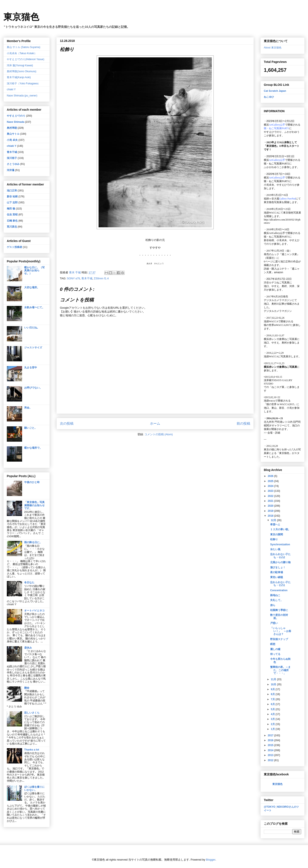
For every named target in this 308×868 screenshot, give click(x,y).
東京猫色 (21, 17)
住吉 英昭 (12, 215)
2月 (273, 724)
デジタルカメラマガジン (278, 311)
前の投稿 (243, 423)
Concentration (279, 590)
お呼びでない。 (33, 388)
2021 (271, 501)
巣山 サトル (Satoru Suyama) (23, 47)
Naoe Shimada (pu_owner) (22, 96)
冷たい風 (275, 549)
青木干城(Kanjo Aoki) (19, 77)
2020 (271, 506)
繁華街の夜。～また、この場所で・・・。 (280, 670)
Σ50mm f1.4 (101, 278)
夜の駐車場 (277, 572)
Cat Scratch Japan (275, 91)
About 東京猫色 (273, 48)
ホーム (155, 423)
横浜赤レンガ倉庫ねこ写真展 (280, 339)
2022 (271, 496)
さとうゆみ (13, 164)
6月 (273, 704)
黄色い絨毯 (277, 577)
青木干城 (87, 278)
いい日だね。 (32, 328)
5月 (273, 709)
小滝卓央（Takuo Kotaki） (22, 53)
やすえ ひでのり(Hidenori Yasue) (25, 59)
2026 (271, 476)
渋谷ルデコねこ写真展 (277, 283)
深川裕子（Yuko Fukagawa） (23, 83)
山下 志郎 (12, 202)
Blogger (211, 860)
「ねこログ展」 (278, 387)
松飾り (274, 539)
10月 (274, 684)
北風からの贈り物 (280, 562)
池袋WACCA (271, 213)
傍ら (273, 605)
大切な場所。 (32, 287)
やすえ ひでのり (16, 116)
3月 (273, 719)
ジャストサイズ (33, 348)
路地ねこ (275, 595)
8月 (273, 694)
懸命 (27, 688)
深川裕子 (12, 158)
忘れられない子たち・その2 (280, 556)
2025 (271, 481)
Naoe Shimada (16, 122)
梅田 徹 (11, 209)
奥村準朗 (12, 128)
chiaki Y (11, 89)
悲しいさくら (32, 713)
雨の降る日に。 (33, 542)
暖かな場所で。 (33, 448)
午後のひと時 (32, 482)
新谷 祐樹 (12, 197)
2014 (271, 750)
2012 (271, 760)
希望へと (275, 524)
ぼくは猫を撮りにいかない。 (34, 788)
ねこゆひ (269, 97)
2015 (271, 745)
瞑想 (273, 644)
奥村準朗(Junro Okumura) (22, 71)
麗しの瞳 (275, 649)
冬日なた (29, 582)
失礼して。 (277, 600)
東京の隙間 (277, 534)
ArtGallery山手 (277, 233)
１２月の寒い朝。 (280, 529)
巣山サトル (13, 134)
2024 (271, 486)
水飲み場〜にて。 (34, 307)
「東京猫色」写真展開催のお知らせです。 (34, 505)
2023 (271, 491)
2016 (271, 740)
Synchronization (280, 544)
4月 (273, 714)
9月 (273, 689)
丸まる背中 (31, 368)
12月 (274, 520)
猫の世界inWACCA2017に (278, 325)
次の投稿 (67, 423)
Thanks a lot (32, 750)
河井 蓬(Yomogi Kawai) (20, 65)
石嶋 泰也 (12, 221)
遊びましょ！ (278, 567)
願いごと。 (31, 428)
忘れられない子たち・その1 (280, 584)
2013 (271, 755)
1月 (273, 729)
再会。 (28, 408)
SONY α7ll (73, 278)
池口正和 (12, 191)
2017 (271, 735)
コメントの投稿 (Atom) (159, 434)
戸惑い (274, 623)
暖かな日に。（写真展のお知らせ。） (34, 271)
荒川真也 (12, 227)
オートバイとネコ (34, 611)
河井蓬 (11, 170)
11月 (274, 679)
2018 (271, 516)
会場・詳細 (272, 433)
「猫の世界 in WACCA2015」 (280, 404)
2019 (271, 511)
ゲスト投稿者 (14, 247)
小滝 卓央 (12, 140)
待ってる (275, 654)
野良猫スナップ (279, 639)
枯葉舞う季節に (279, 610)
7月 (273, 699)
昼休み (28, 648)
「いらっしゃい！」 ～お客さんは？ (281, 631)
